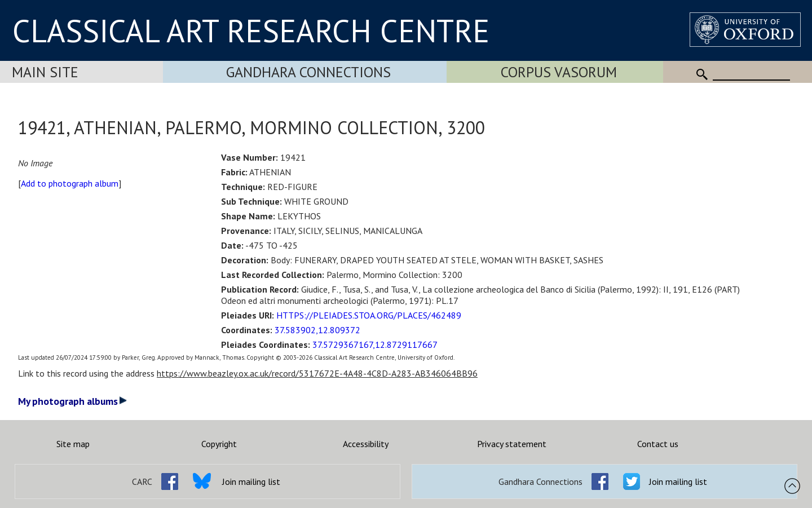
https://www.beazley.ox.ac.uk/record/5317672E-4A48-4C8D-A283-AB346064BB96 (317, 373)
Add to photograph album (70, 183)
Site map (73, 444)
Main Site (45, 72)
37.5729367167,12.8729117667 (375, 344)
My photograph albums (72, 401)
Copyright (219, 444)
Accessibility (366, 444)
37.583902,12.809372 (317, 330)
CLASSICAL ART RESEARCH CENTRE (251, 30)
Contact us (658, 444)
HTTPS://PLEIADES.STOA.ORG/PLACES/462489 (369, 315)
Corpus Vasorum (559, 72)
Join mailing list (251, 482)
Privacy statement (512, 444)
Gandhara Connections (308, 72)
